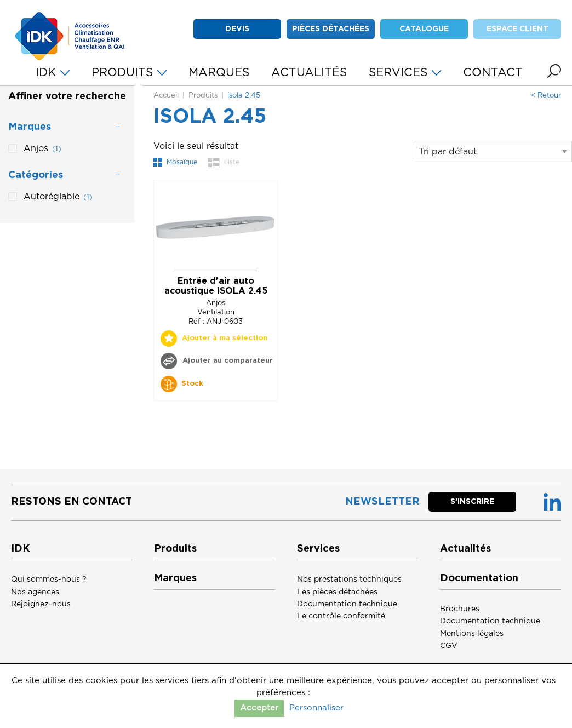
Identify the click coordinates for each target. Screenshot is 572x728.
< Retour (546, 96)
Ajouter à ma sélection (225, 338)
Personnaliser (316, 708)
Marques (175, 578)
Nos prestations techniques (349, 580)
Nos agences (35, 592)
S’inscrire (472, 502)
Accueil (166, 96)
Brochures (460, 609)
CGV (449, 646)
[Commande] (493, 151)
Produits (203, 96)
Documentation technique (347, 604)
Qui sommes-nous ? (49, 580)
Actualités (465, 549)
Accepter (259, 708)
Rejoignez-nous (41, 604)
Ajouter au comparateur (227, 361)
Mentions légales (472, 634)
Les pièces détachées (337, 592)
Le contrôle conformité (341, 616)
